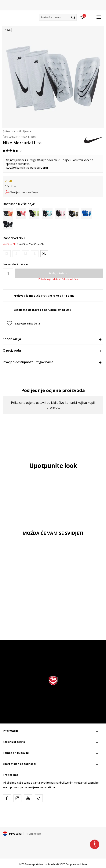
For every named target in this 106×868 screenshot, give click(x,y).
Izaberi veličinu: (14, 238)
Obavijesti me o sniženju (24, 192)
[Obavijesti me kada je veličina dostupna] (7, 254)
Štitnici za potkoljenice (17, 131)
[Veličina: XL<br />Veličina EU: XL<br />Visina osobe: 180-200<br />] (44, 254)
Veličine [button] (23, 244)
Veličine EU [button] (9, 244)
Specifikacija (52, 339)
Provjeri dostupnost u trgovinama (52, 362)
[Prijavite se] (82, 17)
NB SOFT (60, 864)
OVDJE (44, 168)
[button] (58, 17)
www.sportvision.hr (37, 864)
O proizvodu (52, 350)
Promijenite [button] (33, 833)
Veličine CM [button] (38, 244)
